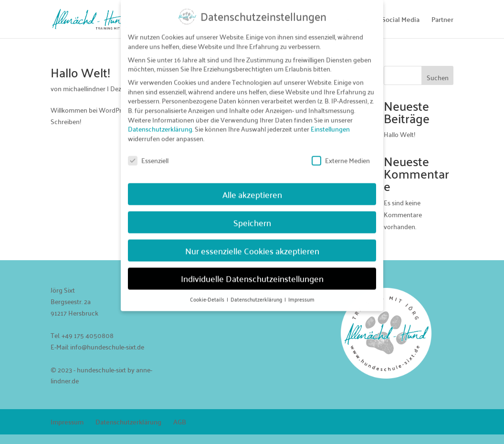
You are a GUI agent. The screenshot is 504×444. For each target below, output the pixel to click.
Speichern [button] (252, 216)
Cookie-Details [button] (208, 293)
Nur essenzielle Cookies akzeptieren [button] (252, 244)
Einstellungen (330, 123)
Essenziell (148, 154)
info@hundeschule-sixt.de (107, 347)
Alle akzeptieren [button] (252, 188)
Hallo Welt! (80, 72)
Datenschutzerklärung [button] (257, 293)
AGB (180, 422)
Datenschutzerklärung (128, 422)
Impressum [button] (301, 293)
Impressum (67, 422)
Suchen (438, 77)
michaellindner (84, 88)
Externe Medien (341, 154)
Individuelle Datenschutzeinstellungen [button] (252, 272)
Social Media (401, 21)
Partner (442, 21)
